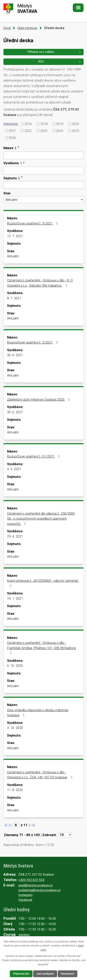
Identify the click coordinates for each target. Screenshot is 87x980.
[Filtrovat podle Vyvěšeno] (43, 170)
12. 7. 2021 (15, 236)
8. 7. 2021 (14, 298)
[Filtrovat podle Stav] (43, 200)
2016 (28, 124)
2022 (28, 131)
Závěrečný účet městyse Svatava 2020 (39, 399)
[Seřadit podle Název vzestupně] (19, 146)
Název (10, 148)
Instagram (25, 895)
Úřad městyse (27, 28)
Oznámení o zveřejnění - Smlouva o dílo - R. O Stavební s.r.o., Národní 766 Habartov (40, 283)
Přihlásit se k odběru (55, 52)
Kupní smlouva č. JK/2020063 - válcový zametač (43, 583)
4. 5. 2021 (14, 469)
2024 (60, 131)
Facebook (25, 900)
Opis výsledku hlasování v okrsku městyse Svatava (38, 713)
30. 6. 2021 (15, 355)
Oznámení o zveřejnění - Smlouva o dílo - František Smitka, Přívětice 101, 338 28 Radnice (41, 648)
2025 (75, 131)
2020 (75, 124)
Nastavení (68, 974)
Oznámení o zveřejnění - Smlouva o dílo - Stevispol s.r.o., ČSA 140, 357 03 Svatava (40, 775)
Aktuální (13, 256)
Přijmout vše (21, 974)
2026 (12, 138)
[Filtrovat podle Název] (43, 155)
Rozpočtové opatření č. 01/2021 (34, 456)
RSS (60, 62)
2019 (60, 124)
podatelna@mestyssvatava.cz (39, 890)
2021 (12, 131)
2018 (44, 124)
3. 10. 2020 (15, 728)
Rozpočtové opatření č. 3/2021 (33, 223)
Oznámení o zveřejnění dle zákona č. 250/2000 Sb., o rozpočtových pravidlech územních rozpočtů (41, 519)
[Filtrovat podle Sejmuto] (43, 185)
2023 (44, 131)
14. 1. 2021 (15, 598)
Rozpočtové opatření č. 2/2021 (33, 342)
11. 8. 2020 (15, 790)
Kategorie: (11, 124)
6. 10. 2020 (15, 666)
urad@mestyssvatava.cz (36, 885)
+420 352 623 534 (31, 880)
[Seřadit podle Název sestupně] (19, 148)
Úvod (7, 28)
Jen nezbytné (45, 974)
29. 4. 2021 (15, 536)
